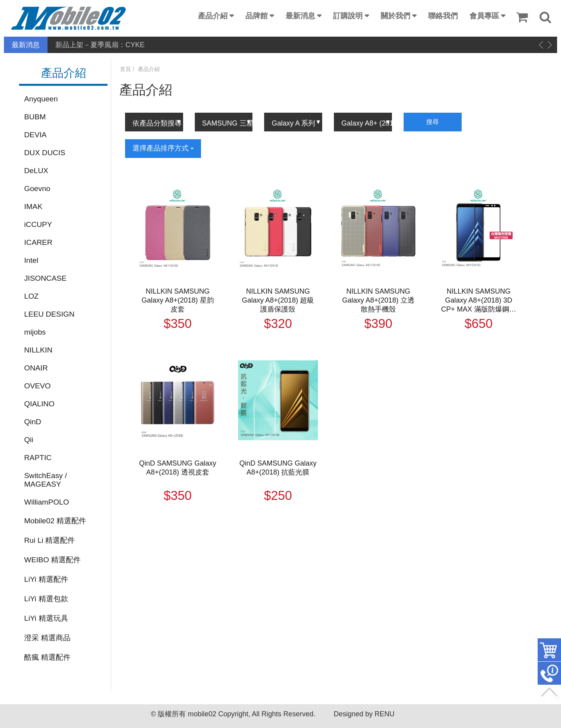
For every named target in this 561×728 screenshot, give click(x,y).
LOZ (31, 296)
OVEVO (37, 386)
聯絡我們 (443, 16)
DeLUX (36, 171)
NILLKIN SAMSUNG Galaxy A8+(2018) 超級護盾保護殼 (278, 300)
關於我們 (395, 16)
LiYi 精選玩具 (46, 618)
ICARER (38, 242)
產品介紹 (213, 16)
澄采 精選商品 (47, 638)
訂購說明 (348, 16)
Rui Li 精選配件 (49, 540)
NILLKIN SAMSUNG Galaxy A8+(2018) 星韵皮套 (178, 300)
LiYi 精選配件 (46, 579)
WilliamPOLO (47, 502)
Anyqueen (41, 99)
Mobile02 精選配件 (55, 521)
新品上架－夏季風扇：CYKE (100, 45)
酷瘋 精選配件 (47, 657)
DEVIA (35, 135)
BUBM (35, 117)
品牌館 (257, 16)
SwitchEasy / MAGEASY (46, 480)
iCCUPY (38, 224)
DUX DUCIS (45, 153)
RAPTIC (38, 458)
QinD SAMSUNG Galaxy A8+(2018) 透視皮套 (178, 468)
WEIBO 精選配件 (52, 560)
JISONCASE (45, 278)
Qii (29, 440)
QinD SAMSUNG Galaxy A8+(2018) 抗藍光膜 (278, 468)
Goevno (37, 189)
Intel (31, 260)
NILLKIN (38, 350)
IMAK (33, 206)
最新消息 (300, 16)
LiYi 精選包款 (46, 599)
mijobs (35, 332)
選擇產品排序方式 (163, 148)
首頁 (125, 69)
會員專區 (484, 16)
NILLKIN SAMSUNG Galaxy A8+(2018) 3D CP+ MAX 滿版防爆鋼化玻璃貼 (479, 301)
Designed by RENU (364, 714)
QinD (33, 422)
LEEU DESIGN (49, 314)
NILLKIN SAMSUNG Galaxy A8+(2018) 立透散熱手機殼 (378, 300)
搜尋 (432, 122)
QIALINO (39, 404)
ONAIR (36, 368)
